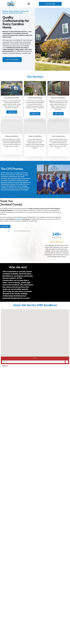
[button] (29, 4)
